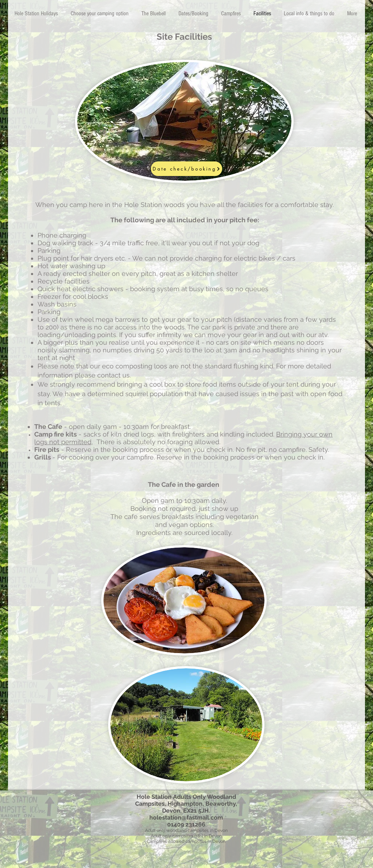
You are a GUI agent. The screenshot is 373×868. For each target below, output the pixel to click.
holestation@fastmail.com (186, 818)
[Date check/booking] (186, 169)
